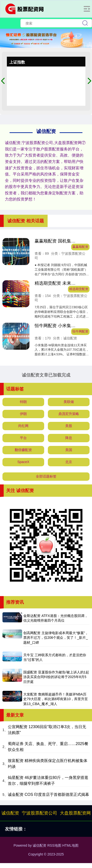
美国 (69, 450)
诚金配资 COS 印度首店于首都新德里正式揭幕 (49, 795)
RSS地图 (54, 845)
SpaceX (23, 462)
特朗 (23, 402)
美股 (69, 426)
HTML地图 (70, 845)
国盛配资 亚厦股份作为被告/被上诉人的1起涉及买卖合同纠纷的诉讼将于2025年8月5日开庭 (56, 677)
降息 (69, 438)
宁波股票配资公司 (39, 813)
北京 (69, 462)
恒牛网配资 (80, 332)
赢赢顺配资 (80, 247)
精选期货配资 (79, 289)
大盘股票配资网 (75, 813)
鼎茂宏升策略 (69, 414)
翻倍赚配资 (23, 450)
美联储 (69, 402)
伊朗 (23, 414)
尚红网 (23, 426)
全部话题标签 (46, 476)
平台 (23, 438)
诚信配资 (10, 813)
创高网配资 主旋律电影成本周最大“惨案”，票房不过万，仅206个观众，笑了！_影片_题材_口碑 (56, 638)
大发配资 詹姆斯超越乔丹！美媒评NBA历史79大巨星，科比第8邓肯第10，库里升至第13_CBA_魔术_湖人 (56, 699)
